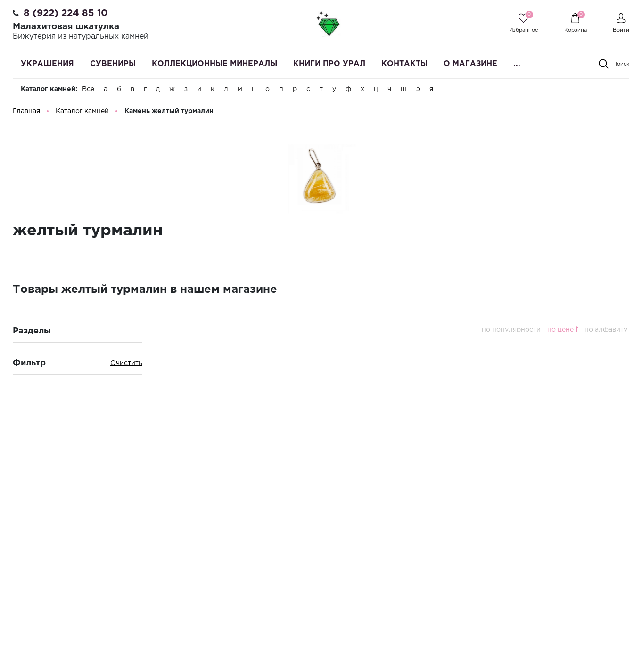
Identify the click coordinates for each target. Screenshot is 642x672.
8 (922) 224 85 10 (66, 13)
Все (88, 89)
